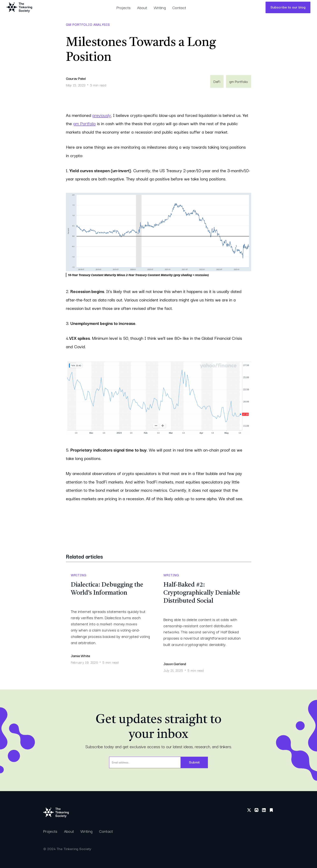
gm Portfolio (84, 123)
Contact (179, 7)
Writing (160, 7)
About (142, 7)
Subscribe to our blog (288, 7)
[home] (19, 8)
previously (102, 115)
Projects (124, 7)
